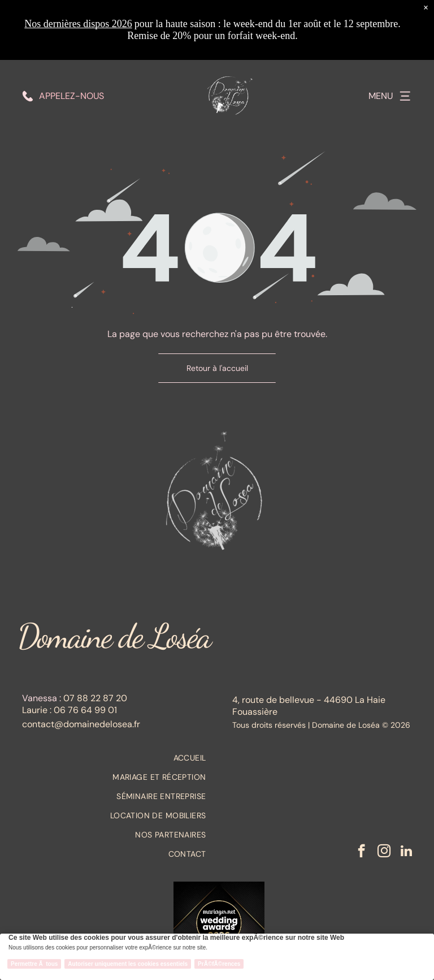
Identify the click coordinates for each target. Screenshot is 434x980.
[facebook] (361, 852)
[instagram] (384, 852)
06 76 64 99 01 (85, 710)
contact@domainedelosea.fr (81, 724)
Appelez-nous (71, 36)
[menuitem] (114, 758)
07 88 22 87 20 (95, 698)
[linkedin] (407, 852)
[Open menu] (405, 36)
